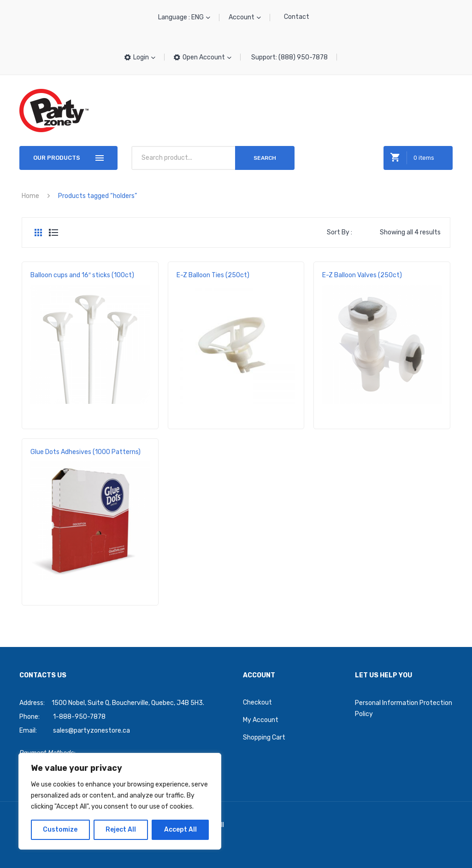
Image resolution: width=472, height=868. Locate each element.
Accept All (180, 830)
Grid (38, 233)
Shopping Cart (264, 737)
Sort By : (339, 232)
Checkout (257, 702)
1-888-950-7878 (79, 717)
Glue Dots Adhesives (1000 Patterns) (86, 452)
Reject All (121, 830)
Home (30, 196)
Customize (60, 830)
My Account (261, 720)
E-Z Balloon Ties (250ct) (213, 275)
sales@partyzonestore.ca (91, 731)
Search (265, 158)
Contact (297, 17)
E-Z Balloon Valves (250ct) (362, 275)
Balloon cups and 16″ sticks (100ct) (82, 275)
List (53, 233)
